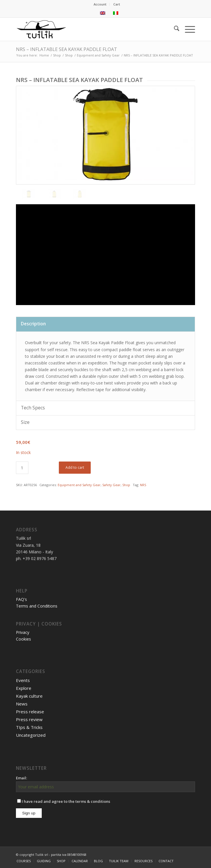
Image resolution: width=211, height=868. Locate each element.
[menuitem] (100, 4)
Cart (117, 4)
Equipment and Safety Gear (79, 485)
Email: (21, 778)
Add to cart (75, 467)
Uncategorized (31, 735)
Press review (29, 719)
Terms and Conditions (37, 606)
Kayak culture (29, 696)
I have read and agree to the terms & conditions (64, 801)
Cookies (23, 639)
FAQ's (21, 599)
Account (100, 4)
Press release (30, 712)
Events (23, 680)
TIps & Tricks (29, 727)
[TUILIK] (88, 29)
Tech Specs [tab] (33, 408)
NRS (143, 485)
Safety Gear (111, 485)
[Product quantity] (22, 468)
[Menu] (187, 29)
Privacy (23, 632)
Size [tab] (25, 422)
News (22, 704)
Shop (126, 485)
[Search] (174, 29)
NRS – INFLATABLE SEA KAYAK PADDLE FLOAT (67, 49)
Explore (24, 688)
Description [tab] (33, 324)
